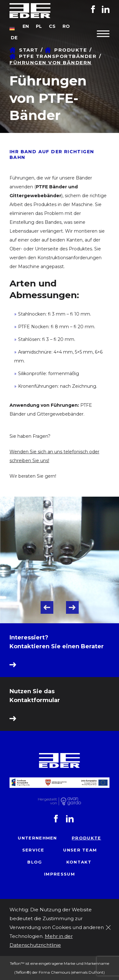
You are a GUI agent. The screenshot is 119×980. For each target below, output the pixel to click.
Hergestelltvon (47, 801)
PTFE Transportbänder (58, 56)
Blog (35, 862)
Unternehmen (37, 838)
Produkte (86, 838)
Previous (47, 607)
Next (72, 607)
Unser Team (80, 850)
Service (33, 850)
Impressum (60, 874)
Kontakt (79, 862)
